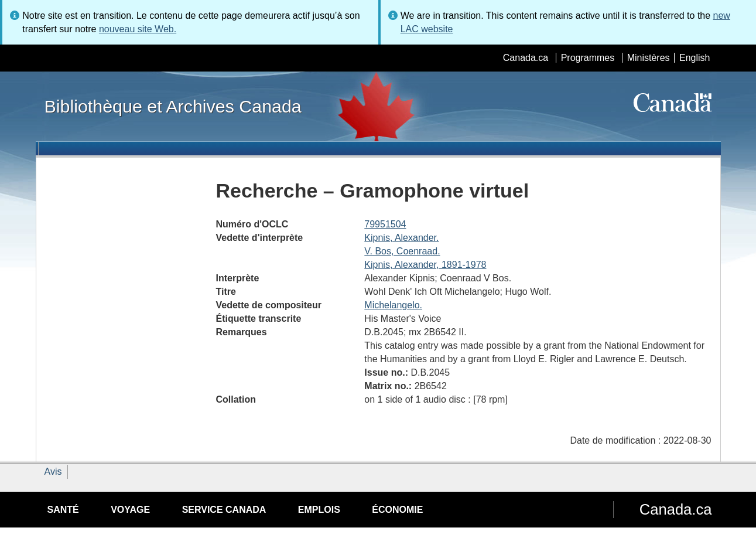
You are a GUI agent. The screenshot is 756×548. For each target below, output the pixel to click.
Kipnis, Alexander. (401, 238)
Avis (53, 472)
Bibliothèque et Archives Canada (173, 106)
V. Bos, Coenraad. (402, 251)
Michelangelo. (393, 305)
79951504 (385, 224)
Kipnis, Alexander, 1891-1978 (425, 265)
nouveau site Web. (138, 29)
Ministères (649, 58)
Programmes (588, 58)
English (695, 58)
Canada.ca (526, 58)
